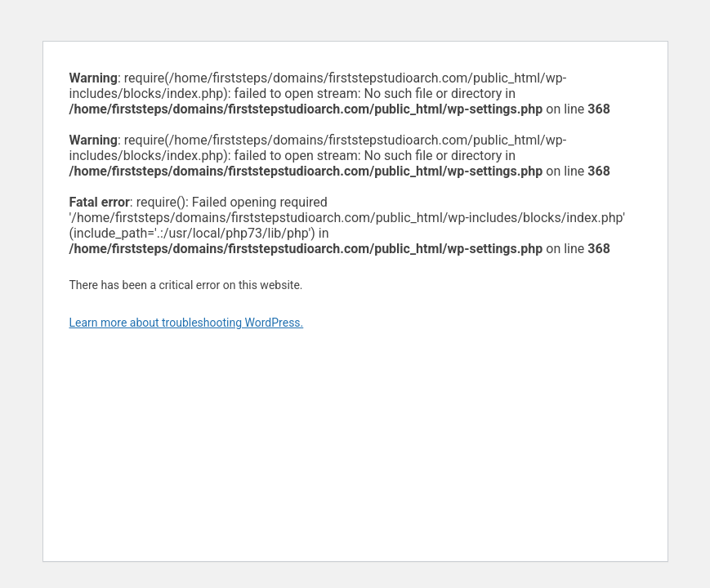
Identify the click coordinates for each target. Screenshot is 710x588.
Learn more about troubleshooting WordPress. (187, 323)
